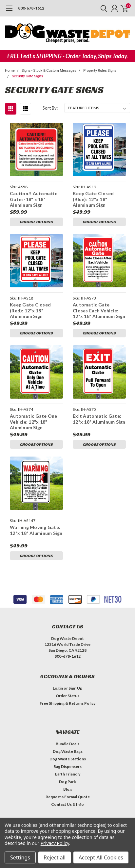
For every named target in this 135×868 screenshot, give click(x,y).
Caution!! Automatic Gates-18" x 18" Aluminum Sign (33, 199)
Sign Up (75, 688)
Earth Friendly (68, 774)
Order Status (67, 696)
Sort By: (50, 108)
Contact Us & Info (67, 804)
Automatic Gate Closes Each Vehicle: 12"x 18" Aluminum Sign (99, 310)
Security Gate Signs (27, 76)
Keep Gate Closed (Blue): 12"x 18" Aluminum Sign (93, 199)
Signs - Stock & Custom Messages (49, 71)
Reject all (55, 857)
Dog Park (67, 782)
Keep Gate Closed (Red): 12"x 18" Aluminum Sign (30, 310)
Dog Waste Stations (68, 759)
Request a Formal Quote (68, 797)
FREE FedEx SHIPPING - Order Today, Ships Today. (67, 56)
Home (10, 71)
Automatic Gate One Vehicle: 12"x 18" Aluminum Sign (34, 422)
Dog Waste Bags (68, 751)
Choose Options (36, 222)
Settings (20, 857)
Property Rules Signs (100, 71)
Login (58, 688)
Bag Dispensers (67, 766)
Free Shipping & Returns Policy (67, 703)
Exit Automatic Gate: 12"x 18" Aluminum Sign (99, 419)
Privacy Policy (55, 843)
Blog (67, 789)
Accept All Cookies (101, 857)
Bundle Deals (67, 744)
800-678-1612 (31, 8)
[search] (102, 8)
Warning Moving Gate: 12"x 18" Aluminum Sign (36, 530)
